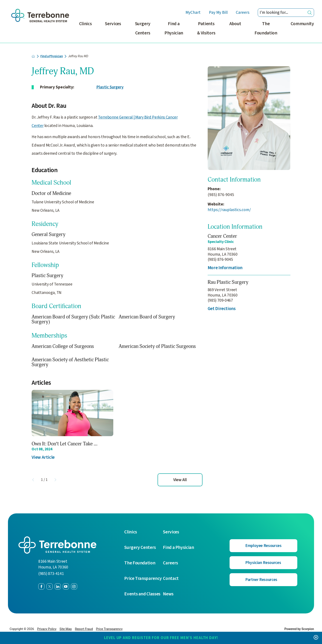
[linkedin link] (58, 586)
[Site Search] (310, 13)
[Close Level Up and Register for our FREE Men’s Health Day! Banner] (316, 638)
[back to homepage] (33, 56)
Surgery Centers (143, 28)
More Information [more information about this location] (225, 268)
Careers (243, 13)
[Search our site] (286, 13)
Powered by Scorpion (299, 629)
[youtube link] (66, 586)
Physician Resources (263, 563)
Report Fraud (84, 629)
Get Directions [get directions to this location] (222, 309)
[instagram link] (74, 586)
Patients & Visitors (206, 28)
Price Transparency (143, 579)
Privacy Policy (47, 629)
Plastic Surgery (110, 87)
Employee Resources (263, 546)
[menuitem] (85, 31)
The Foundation (266, 28)
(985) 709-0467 (220, 300)
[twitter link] (50, 586)
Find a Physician (174, 28)
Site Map (66, 629)
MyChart (193, 13)
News (168, 594)
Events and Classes (142, 594)
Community (302, 24)
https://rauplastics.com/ (229, 210)
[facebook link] (41, 586)
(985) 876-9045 (221, 195)
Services (113, 24)
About (235, 24)
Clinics (85, 24)
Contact (171, 579)
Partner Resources (261, 580)
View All (180, 480)
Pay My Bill (218, 13)
